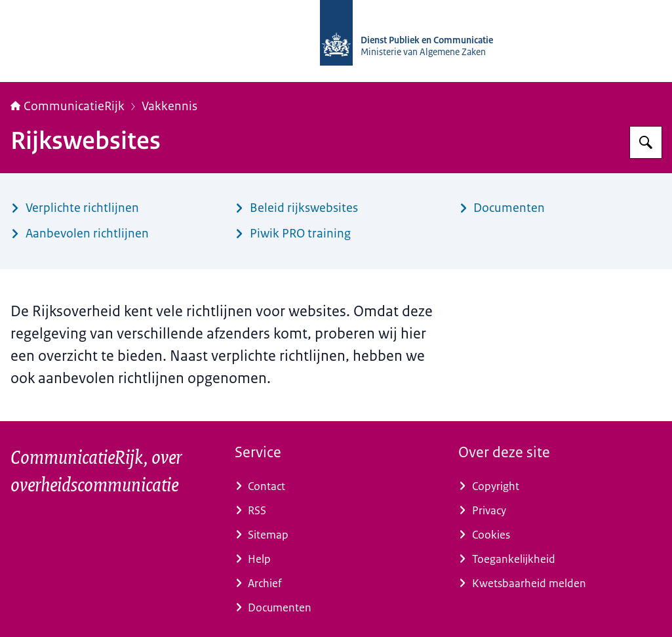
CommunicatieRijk (68, 106)
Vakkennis (169, 106)
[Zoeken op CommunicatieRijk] (646, 142)
